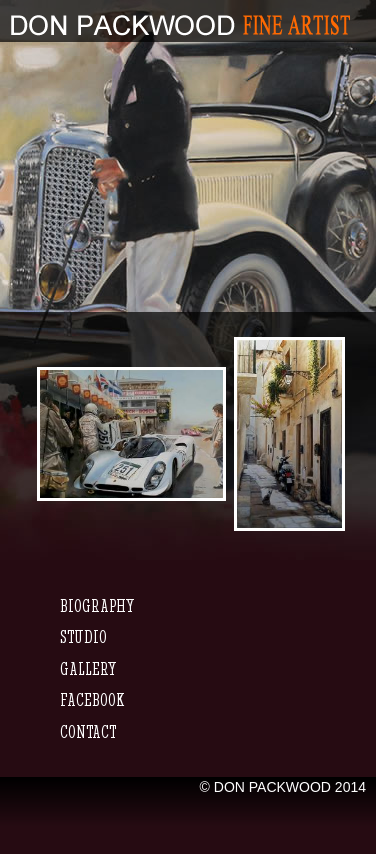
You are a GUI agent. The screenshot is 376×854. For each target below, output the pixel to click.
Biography (97, 605)
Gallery (88, 668)
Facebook (92, 699)
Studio (83, 636)
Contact (88, 731)
